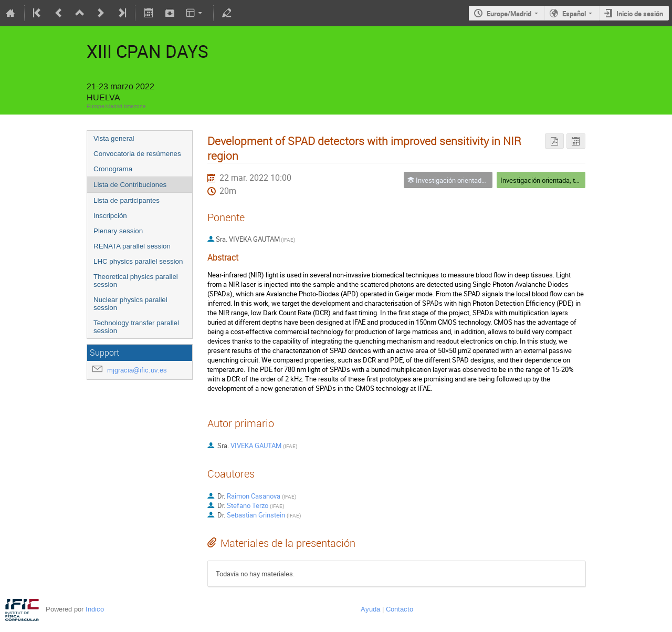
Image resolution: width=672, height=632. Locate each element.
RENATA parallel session (132, 246)
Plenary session (118, 231)
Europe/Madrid (509, 14)
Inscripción (110, 216)
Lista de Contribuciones (130, 185)
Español (574, 14)
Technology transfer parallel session (136, 327)
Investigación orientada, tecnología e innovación (571, 180)
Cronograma (113, 169)
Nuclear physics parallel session (130, 304)
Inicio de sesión (640, 14)
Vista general (114, 138)
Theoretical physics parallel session (136, 281)
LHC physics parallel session (138, 261)
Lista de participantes (127, 200)
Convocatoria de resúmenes (137, 154)
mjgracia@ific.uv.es (137, 370)
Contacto (400, 609)
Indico (95, 609)
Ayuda (370, 609)
